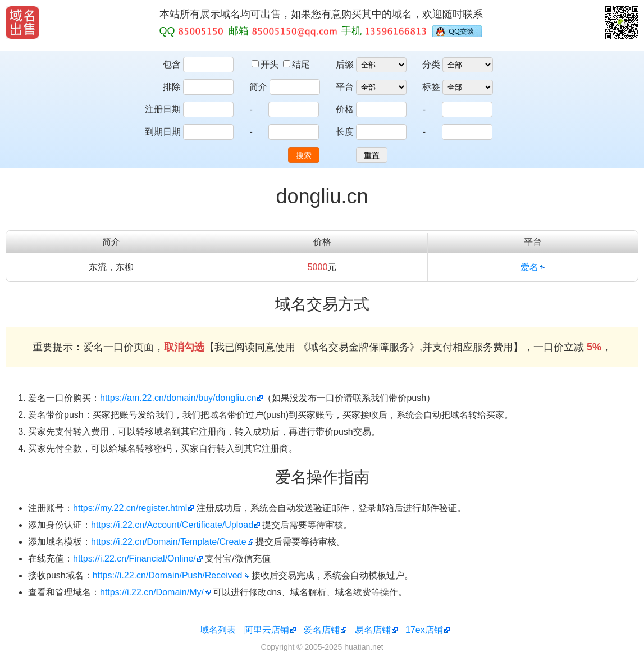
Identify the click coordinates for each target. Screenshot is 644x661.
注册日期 (163, 109)
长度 (345, 132)
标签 (431, 87)
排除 (172, 87)
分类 (431, 64)
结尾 (296, 64)
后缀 (345, 64)
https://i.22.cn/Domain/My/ (152, 592)
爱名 (529, 267)
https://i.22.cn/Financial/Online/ (134, 559)
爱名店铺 (322, 630)
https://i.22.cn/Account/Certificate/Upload (172, 525)
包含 (172, 64)
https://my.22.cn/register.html (130, 508)
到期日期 (163, 132)
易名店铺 (373, 630)
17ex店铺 (424, 630)
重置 (372, 156)
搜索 (304, 156)
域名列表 (218, 630)
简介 (258, 87)
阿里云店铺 (267, 630)
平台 (345, 87)
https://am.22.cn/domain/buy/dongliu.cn (178, 398)
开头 (266, 64)
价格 (345, 109)
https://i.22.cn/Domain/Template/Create (169, 542)
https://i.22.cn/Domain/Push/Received (168, 575)
